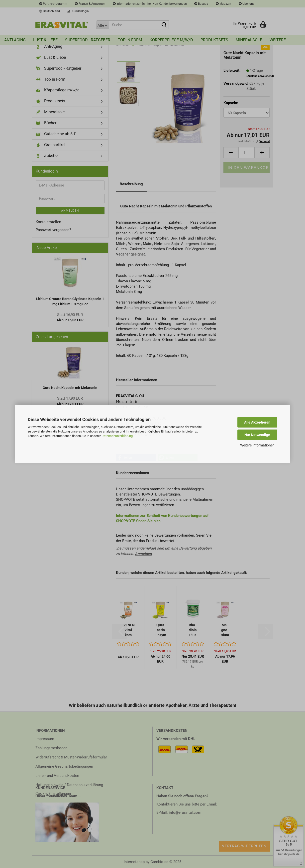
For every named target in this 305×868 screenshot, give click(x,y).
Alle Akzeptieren (257, 422)
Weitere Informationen (257, 445)
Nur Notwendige (257, 435)
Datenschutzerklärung (117, 436)
